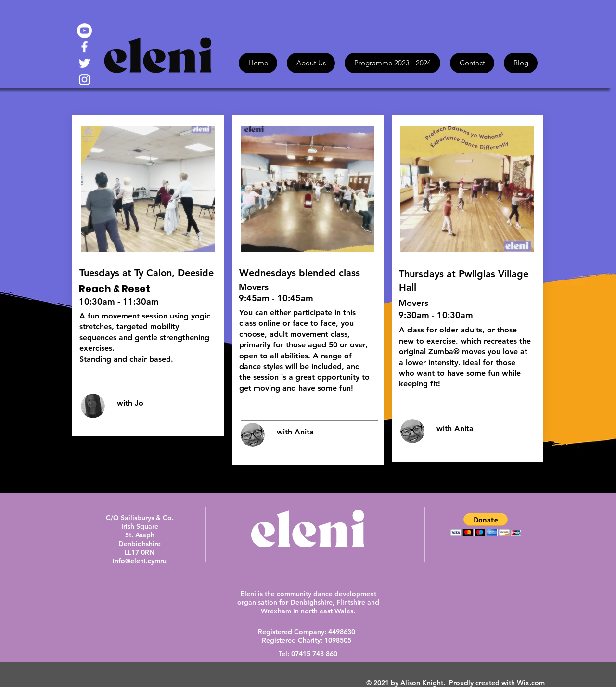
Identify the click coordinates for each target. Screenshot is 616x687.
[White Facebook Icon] (84, 47)
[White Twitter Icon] (84, 63)
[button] (486, 525)
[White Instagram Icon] (84, 80)
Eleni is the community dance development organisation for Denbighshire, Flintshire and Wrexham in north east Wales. (308, 602)
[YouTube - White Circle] (84, 31)
